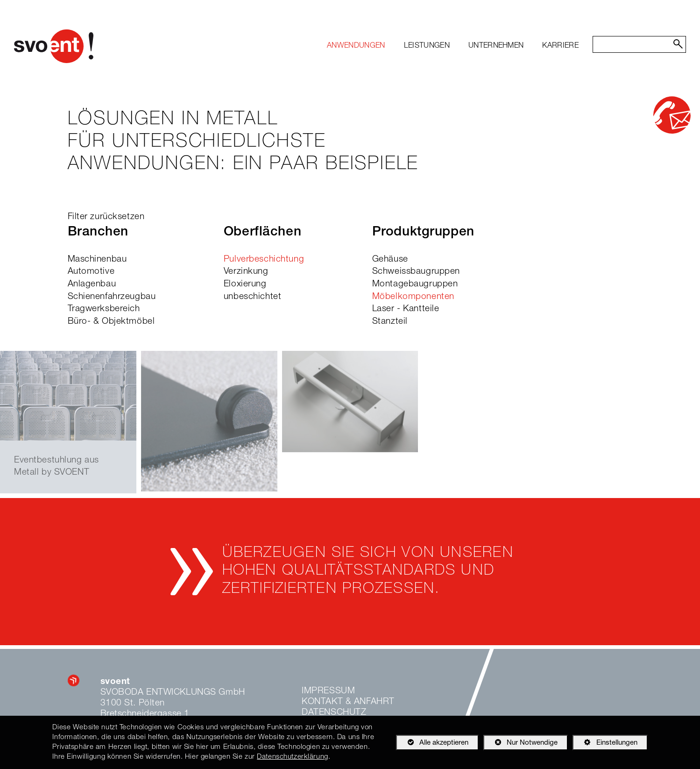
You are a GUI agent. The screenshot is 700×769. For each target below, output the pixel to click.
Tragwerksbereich (104, 309)
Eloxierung (245, 284)
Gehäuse (390, 260)
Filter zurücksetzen (106, 217)
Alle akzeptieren (432, 742)
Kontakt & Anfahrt (348, 702)
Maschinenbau (97, 260)
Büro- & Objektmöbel (111, 322)
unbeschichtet (252, 297)
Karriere (560, 46)
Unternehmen (496, 46)
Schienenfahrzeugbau (112, 297)
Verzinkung (246, 272)
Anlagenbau (92, 284)
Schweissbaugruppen (416, 272)
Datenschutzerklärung (292, 757)
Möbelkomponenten (413, 297)
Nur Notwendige (520, 744)
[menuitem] (356, 46)
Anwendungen (356, 46)
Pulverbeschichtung (264, 260)
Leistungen (427, 46)
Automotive (91, 272)
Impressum (328, 691)
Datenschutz (334, 713)
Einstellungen (605, 744)
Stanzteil (390, 322)
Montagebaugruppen (415, 284)
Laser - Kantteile (406, 309)
